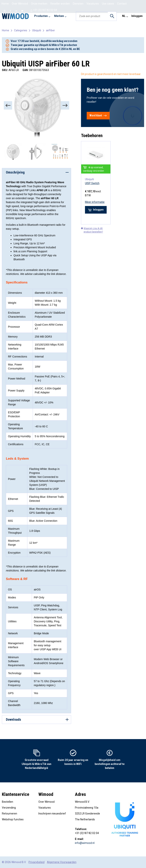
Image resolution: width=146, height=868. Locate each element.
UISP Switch (92, 183)
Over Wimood (20, 4)
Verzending (9, 808)
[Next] (65, 105)
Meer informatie (95, 202)
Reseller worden (60, 4)
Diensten (78, 4)
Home (5, 4)
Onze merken (39, 4)
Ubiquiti (37, 30)
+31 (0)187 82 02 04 (44, 10)
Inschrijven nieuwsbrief (52, 814)
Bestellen (8, 802)
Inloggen (137, 16)
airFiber (50, 30)
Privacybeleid (36, 862)
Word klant (98, 116)
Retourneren (10, 814)
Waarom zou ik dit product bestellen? (92, 230)
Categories (21, 30)
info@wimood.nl (85, 843)
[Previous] (8, 105)
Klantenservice (16, 794)
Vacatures (45, 808)
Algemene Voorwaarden (62, 862)
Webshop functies (13, 819)
